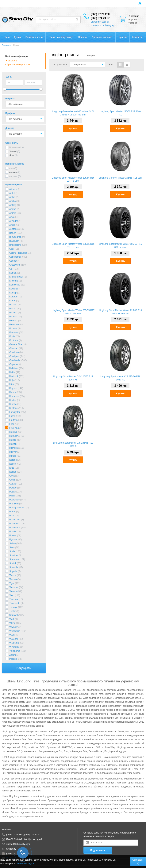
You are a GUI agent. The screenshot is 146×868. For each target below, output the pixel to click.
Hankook (14, 376)
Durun (12, 301)
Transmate (15, 603)
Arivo (12, 217)
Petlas (12, 492)
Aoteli (12, 193)
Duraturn (14, 297)
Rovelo (13, 536)
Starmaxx (14, 559)
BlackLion (14, 241)
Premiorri (14, 504)
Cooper (13, 261)
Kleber (13, 392)
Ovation (13, 484)
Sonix (12, 551)
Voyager (13, 627)
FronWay (14, 332)
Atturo (12, 225)
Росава (13, 659)
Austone (13, 229)
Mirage (13, 456)
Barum (13, 233)
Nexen (13, 464)
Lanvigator (15, 412)
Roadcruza (15, 520)
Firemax (13, 321)
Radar (12, 512)
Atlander (14, 221)
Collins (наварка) (18, 253)
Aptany (13, 205)
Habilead (14, 368)
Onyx (12, 476)
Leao (12, 424)
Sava (12, 547)
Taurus (13, 575)
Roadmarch (15, 524)
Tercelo (13, 579)
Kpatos (13, 400)
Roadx (13, 532)
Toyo (12, 595)
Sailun (12, 543)
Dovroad (14, 289)
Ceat (12, 249)
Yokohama (15, 651)
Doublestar (15, 285)
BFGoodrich (15, 237)
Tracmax (14, 599)
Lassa (12, 416)
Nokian (13, 472)
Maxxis (13, 440)
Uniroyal (13, 615)
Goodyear (14, 356)
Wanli (12, 635)
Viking (12, 623)
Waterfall (14, 639)
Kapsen (13, 388)
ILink (12, 384)
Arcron (13, 209)
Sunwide (14, 567)
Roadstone (15, 528)
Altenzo (13, 189)
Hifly (12, 380)
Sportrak (14, 555)
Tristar (13, 611)
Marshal (13, 432)
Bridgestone (15, 245)
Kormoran (14, 396)
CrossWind (15, 265)
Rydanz (13, 539)
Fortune (13, 329)
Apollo (12, 201)
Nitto (12, 468)
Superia (13, 571)
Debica (13, 273)
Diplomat (14, 281)
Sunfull (13, 563)
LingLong (14, 428)
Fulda (12, 336)
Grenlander (15, 360)
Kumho (13, 404)
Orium (12, 480)
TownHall (14, 591)
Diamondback (16, 277)
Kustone (13, 408)
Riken (12, 516)
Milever (13, 452)
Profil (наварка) (17, 508)
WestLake (14, 643)
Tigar (12, 583)
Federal (13, 317)
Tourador (14, 587)
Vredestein (15, 631)
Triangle (13, 607)
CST (12, 269)
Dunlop (13, 293)
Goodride (14, 352)
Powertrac (14, 500)
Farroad (13, 313)
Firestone (14, 325)
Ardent (13, 213)
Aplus (12, 197)
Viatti (12, 619)
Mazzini (13, 444)
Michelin (13, 448)
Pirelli (12, 496)
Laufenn (13, 420)
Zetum (13, 655)
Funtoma (14, 340)
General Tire (16, 344)
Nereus (13, 460)
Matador (13, 436)
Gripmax (14, 364)
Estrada (13, 305)
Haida (12, 372)
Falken (13, 309)
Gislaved (14, 348)
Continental (15, 257)
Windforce (14, 647)
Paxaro (13, 488)
